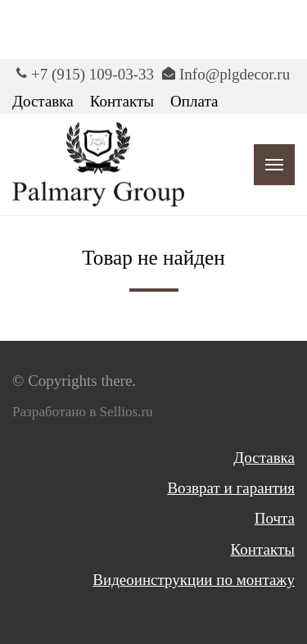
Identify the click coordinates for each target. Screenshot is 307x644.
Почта (275, 518)
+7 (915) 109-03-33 (93, 74)
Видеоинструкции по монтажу (194, 580)
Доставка (43, 101)
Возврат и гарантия (231, 488)
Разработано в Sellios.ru (83, 412)
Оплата (194, 101)
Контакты (122, 101)
